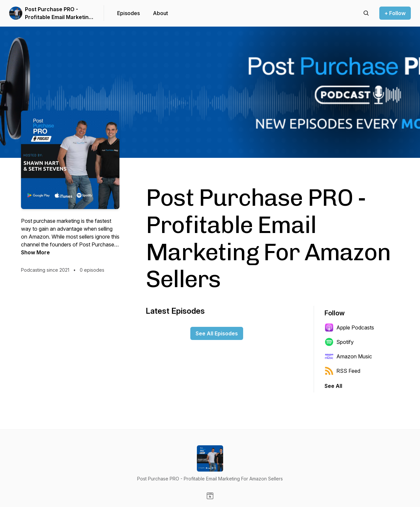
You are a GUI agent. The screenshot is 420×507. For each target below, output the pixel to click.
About (160, 13)
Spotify (339, 342)
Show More (35, 252)
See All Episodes (217, 333)
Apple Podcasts (349, 327)
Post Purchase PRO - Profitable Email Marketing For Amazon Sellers (58, 13)
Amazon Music (348, 356)
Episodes (128, 13)
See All (333, 386)
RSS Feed (342, 371)
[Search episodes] (366, 13)
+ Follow (395, 13)
